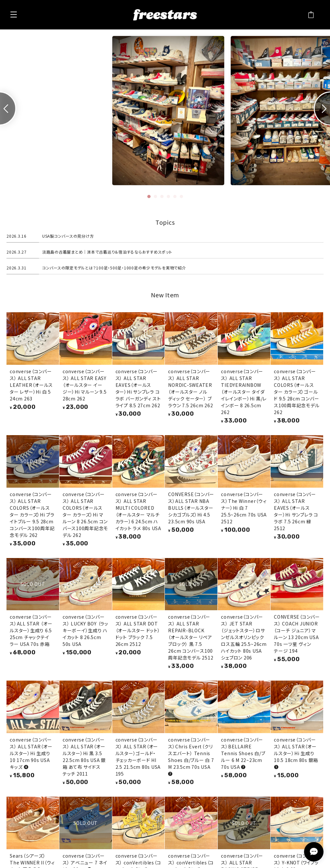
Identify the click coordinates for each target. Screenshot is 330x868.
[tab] (149, 196)
